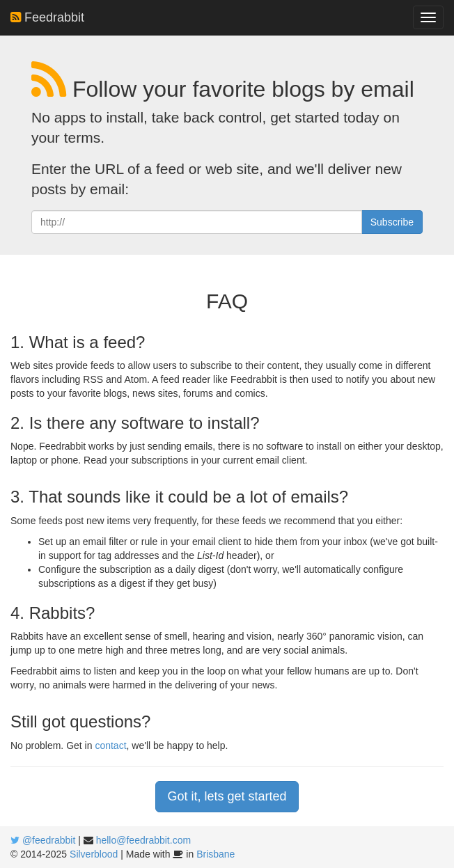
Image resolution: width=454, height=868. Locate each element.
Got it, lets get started (227, 796)
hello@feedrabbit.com (143, 840)
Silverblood (94, 854)
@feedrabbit (49, 840)
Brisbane (216, 854)
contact (110, 745)
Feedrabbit (47, 17)
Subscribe (392, 222)
